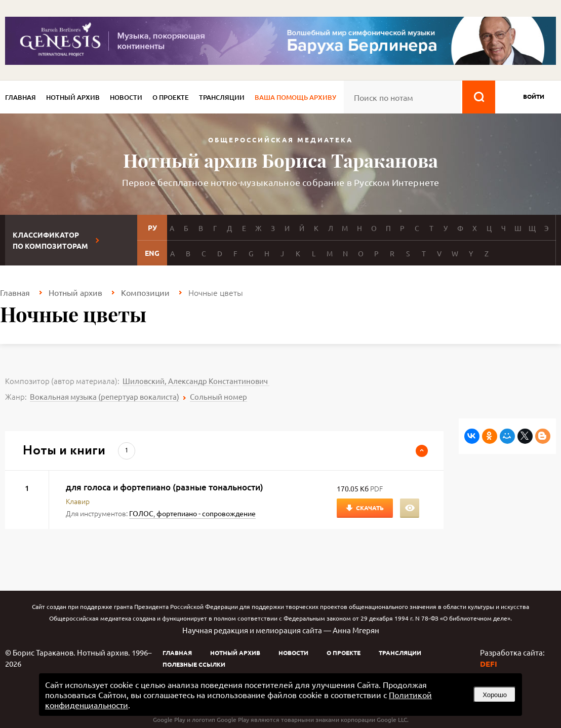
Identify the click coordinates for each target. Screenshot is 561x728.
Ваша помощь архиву (295, 97)
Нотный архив (73, 97)
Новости (126, 97)
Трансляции (222, 97)
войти (534, 96)
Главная (21, 97)
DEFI (489, 664)
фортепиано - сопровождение (206, 513)
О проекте (171, 97)
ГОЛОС (141, 513)
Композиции (145, 292)
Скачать (370, 508)
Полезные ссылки (194, 664)
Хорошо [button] (495, 695)
